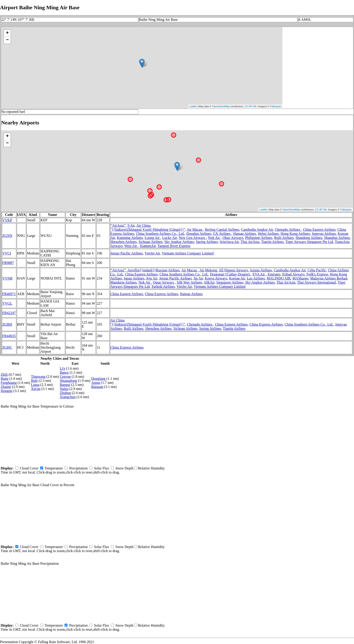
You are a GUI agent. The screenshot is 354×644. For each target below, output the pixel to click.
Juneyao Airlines (324, 234)
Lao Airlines (256, 278)
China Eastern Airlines (319, 230)
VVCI (7, 253)
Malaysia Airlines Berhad (329, 278)
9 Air (131, 225)
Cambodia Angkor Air (257, 230)
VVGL (7, 303)
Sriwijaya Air (229, 242)
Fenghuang (9, 383)
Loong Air (152, 238)
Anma (96, 383)
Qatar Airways (164, 282)
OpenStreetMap (221, 106)
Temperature (54, 468)
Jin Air (198, 278)
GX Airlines (222, 234)
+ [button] (7, 33)
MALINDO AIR (279, 278)
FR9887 (8, 263)
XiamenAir (148, 246)
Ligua (35, 385)
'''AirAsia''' (118, 225)
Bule (34, 381)
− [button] (7, 40)
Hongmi (7, 391)
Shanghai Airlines (337, 238)
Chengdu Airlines (288, 230)
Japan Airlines (134, 278)
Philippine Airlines (259, 238)
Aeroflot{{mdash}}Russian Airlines (154, 270)
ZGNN (7, 236)
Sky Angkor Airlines (179, 242)
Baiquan (97, 387)
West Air (131, 246)
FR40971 (9, 294)
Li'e (63, 368)
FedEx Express (317, 274)
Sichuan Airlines (151, 242)
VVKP (7, 220)
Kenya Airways (216, 278)
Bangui (65, 385)
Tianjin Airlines (272, 242)
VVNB (7, 278)
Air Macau (195, 230)
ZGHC (7, 347)
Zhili (4, 374)
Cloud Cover (29, 468)
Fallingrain (276, 106)
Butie (5, 379)
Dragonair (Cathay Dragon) (230, 274)
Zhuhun (65, 393)
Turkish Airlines (163, 286)
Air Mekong (208, 270)
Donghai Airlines (199, 234)
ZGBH (7, 324)
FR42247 (9, 313)
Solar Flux (101, 468)
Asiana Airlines (261, 270)
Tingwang (38, 377)
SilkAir (209, 282)
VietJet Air (152, 253)
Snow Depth (124, 468)
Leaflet (193, 106)
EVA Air (259, 274)
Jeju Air (152, 278)
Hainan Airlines (245, 234)
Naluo (64, 389)
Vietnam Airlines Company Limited (188, 253)
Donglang (98, 379)
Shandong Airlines (309, 238)
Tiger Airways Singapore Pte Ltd (309, 242)
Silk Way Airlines (189, 282)
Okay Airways (233, 238)
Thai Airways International (317, 282)
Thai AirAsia (250, 242)
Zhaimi (6, 387)
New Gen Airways (192, 238)
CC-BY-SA (251, 106)
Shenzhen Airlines (124, 242)
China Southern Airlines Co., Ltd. (160, 234)
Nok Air (214, 238)
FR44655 (9, 336)
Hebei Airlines (268, 234)
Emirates (274, 274)
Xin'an (36, 389)
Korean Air (237, 278)
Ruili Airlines (284, 238)
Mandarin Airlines (124, 282)
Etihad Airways (293, 274)
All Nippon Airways (233, 270)
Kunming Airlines (130, 238)
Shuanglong (68, 381)
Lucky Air (170, 238)
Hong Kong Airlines (295, 234)
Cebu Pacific (317, 270)
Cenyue (65, 377)
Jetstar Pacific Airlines (127, 253)
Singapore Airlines (230, 282)
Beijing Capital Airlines (222, 230)
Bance (64, 372)
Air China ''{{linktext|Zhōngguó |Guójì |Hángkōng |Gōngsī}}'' (148, 227)
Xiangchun (68, 397)
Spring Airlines (207, 242)
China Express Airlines (162, 294)
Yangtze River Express (174, 246)
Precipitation (78, 468)
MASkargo (300, 278)
